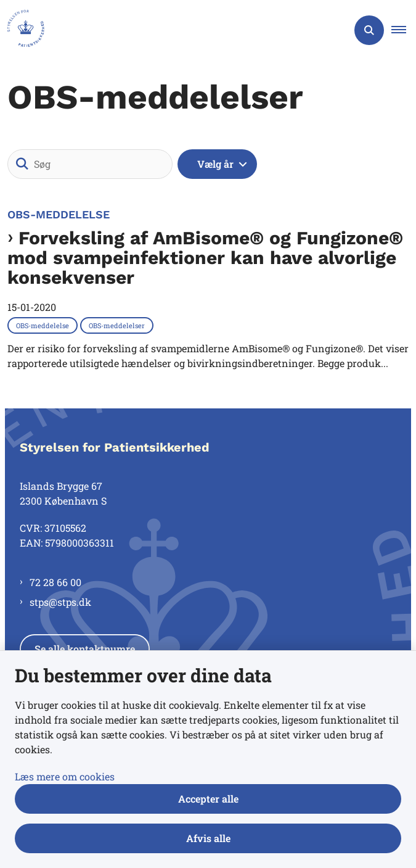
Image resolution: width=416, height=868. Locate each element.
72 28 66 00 (55, 582)
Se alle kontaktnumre (85, 649)
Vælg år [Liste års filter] (215, 164)
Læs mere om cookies (65, 776)
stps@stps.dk (60, 602)
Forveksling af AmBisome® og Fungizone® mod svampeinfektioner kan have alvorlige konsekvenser (205, 258)
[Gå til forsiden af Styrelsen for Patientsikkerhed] (22, 30)
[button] (404, 30)
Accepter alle (208, 799)
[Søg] (90, 164)
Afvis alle (208, 838)
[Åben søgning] (369, 30)
